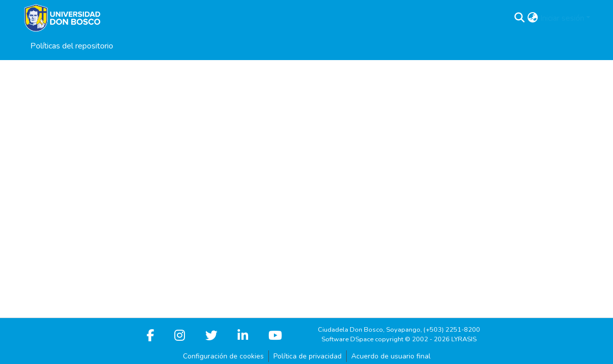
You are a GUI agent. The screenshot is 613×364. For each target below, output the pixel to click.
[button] (520, 18)
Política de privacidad (308, 356)
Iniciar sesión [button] (563, 18)
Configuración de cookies (223, 356)
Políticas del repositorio (72, 46)
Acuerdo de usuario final (391, 356)
